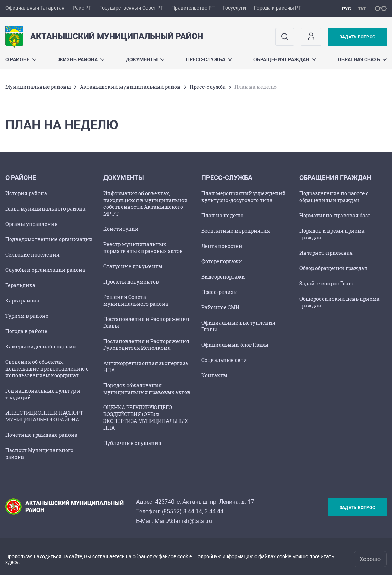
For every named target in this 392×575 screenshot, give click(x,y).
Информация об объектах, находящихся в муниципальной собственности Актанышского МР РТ (146, 203)
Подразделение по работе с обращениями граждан (334, 197)
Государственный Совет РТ (131, 8)
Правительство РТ (193, 8)
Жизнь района (81, 59)
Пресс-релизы (220, 292)
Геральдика (20, 285)
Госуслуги (234, 8)
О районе (21, 59)
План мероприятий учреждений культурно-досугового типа (244, 197)
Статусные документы (133, 266)
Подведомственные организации (49, 239)
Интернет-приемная (326, 253)
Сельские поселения (32, 255)
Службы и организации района (45, 270)
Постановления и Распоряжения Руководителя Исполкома (146, 345)
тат (362, 9)
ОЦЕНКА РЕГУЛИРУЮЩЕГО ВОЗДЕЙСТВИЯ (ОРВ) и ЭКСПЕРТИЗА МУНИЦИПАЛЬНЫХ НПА (146, 418)
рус (347, 9)
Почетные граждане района (41, 435)
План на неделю (222, 215)
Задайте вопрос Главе (327, 283)
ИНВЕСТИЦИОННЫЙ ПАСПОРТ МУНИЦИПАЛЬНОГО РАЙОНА (44, 416)
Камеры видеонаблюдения (41, 346)
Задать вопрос (357, 37)
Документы (145, 59)
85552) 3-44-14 (183, 511)
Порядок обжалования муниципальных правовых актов (147, 389)
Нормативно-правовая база (335, 215)
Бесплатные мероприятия (236, 231)
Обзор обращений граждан (334, 268)
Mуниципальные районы (38, 87)
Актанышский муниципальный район (130, 87)
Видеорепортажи (223, 277)
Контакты (214, 375)
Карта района (22, 301)
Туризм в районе (27, 316)
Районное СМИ (220, 307)
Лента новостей (222, 246)
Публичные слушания (132, 443)
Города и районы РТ (278, 8)
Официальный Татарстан (35, 8)
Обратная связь (362, 59)
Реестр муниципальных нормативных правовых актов (143, 248)
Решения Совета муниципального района (136, 300)
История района (26, 193)
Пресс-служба (209, 59)
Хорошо (370, 559)
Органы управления (32, 224)
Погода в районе (26, 331)
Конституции (121, 229)
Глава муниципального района (45, 209)
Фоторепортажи (222, 261)
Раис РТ (82, 8)
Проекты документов (131, 282)
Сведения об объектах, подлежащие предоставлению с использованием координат (47, 369)
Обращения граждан (285, 59)
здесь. (13, 562)
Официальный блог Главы (235, 345)
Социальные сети (224, 360)
